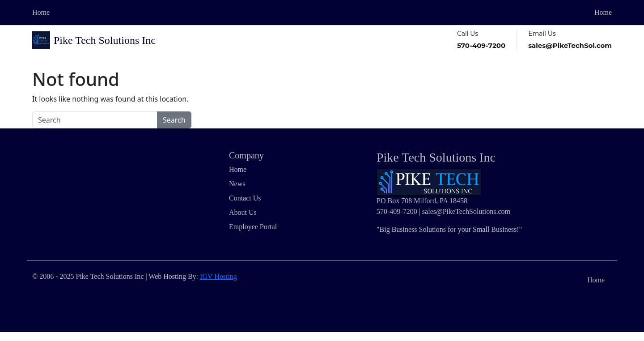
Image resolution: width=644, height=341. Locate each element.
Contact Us (245, 198)
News (237, 184)
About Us (243, 212)
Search (174, 120)
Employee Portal (253, 227)
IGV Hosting (218, 276)
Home (41, 12)
